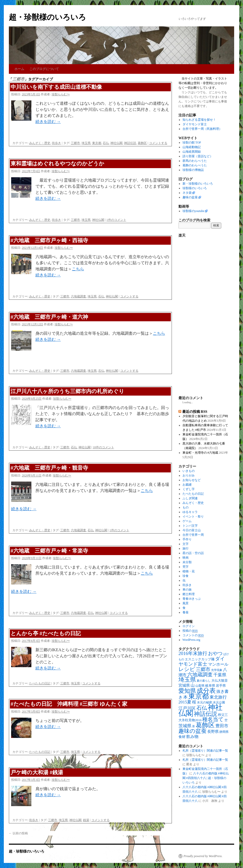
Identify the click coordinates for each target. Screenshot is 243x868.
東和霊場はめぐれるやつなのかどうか (57, 164)
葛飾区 (142, 143)
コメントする (158, 143)
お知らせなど (192, 480)
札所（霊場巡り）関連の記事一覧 (205, 751)
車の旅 (187, 590)
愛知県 (187, 691)
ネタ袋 (187, 193)
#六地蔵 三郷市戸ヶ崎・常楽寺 (49, 551)
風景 (186, 603)
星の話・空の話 (193, 553)
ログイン (189, 626)
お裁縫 (187, 485)
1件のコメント (116, 220)
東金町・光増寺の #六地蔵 (200, 453)
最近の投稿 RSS (195, 412)
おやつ (215, 653)
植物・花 (189, 571)
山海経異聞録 (192, 152)
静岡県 (224, 732)
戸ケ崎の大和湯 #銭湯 (37, 772)
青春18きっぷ (192, 599)
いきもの (189, 471)
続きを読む (48, 122)
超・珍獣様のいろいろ (47, 17)
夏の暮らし (204, 681)
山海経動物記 (192, 147)
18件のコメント (104, 447)
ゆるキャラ (190, 512)
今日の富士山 (192, 530)
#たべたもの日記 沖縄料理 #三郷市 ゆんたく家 (69, 704)
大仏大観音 (220, 680)
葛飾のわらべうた (195, 165)
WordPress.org (191, 640)
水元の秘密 (205, 703)
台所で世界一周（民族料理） (202, 129)
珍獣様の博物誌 (193, 170)
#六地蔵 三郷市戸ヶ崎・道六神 (49, 317)
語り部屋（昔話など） (198, 156)
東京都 (97, 143)
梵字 (186, 567)
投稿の (190, 631)
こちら (78, 269)
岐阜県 (210, 686)
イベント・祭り (193, 517)
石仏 (106, 143)
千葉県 (220, 675)
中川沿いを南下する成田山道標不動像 (56, 87)
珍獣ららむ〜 (61, 94)
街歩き (56, 143)
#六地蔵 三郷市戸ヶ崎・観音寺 (49, 468)
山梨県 (200, 686)
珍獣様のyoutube (194, 211)
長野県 (213, 732)
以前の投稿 (18, 833)
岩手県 (221, 686)
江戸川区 (187, 708)
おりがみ (189, 475)
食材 (182, 737)
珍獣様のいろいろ (195, 188)
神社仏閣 (116, 143)
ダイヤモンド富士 (195, 124)
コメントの (193, 635)
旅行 (186, 548)
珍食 (186, 576)
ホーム (19, 69)
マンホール (218, 664)
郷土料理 (189, 594)
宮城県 (184, 685)
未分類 (187, 562)
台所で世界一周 (193, 535)
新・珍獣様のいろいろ (198, 184)
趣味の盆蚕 (190, 197)
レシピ (187, 669)
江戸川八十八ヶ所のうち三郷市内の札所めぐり (67, 391)
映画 (186, 558)
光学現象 (217, 670)
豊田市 (222, 726)
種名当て (213, 719)
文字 (186, 544)
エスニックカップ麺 (200, 659)
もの (186, 507)
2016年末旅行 (193, 653)
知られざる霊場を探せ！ (199, 120)
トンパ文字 (190, 526)
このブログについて (44, 69)
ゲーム (187, 521)
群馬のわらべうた (195, 161)
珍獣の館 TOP (192, 143)
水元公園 (219, 703)
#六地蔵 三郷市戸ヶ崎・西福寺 (49, 240)
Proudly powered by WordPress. (203, 856)
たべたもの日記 (40, 683)
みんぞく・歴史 (40, 143)
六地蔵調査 (78, 296)
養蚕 (186, 612)
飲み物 (192, 737)
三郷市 (75, 143)
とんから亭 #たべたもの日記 (46, 633)
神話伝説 (130, 143)
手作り (187, 539)
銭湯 (86, 820)
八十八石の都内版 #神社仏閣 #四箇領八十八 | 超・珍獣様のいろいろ (206, 778)
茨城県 (185, 726)
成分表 (206, 690)
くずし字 (189, 489)
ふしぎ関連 (190, 498)
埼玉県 (86, 143)
